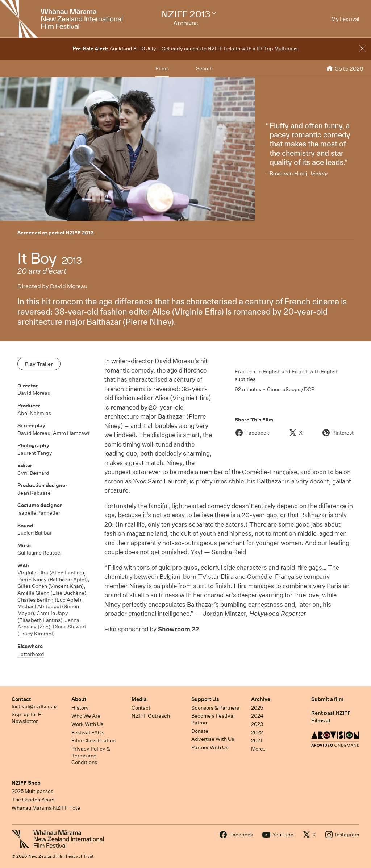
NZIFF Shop (26, 783)
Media (139, 699)
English (272, 371)
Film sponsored (126, 629)
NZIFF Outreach (151, 716)
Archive (261, 699)
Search (204, 68)
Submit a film (327, 699)
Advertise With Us (213, 739)
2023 (257, 724)
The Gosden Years (33, 800)
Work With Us (87, 724)
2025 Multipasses (32, 791)
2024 (257, 716)
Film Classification (93, 740)
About (79, 699)
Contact (21, 699)
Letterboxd (31, 654)
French (300, 371)
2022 (257, 732)
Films (162, 68)
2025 (257, 708)
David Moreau (69, 286)
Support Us (205, 699)
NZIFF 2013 (80, 233)
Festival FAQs (88, 732)
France (243, 371)
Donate (200, 731)
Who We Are (86, 716)
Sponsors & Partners (215, 708)
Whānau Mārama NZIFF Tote (46, 808)
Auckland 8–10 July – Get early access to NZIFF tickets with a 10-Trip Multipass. (186, 49)
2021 (257, 740)
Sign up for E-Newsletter (28, 718)
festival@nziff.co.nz (35, 706)
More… (259, 749)
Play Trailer (39, 364)
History (80, 708)
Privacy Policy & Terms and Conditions (91, 755)
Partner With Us (210, 747)
